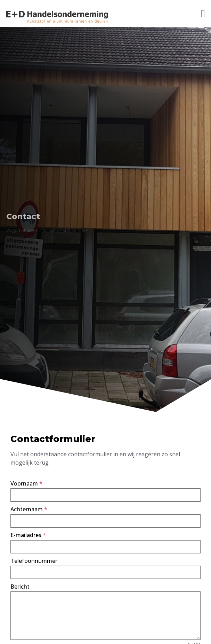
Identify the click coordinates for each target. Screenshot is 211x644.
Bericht (20, 587)
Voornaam (26, 483)
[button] (203, 13)
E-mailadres (28, 535)
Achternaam (29, 509)
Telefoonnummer (34, 561)
